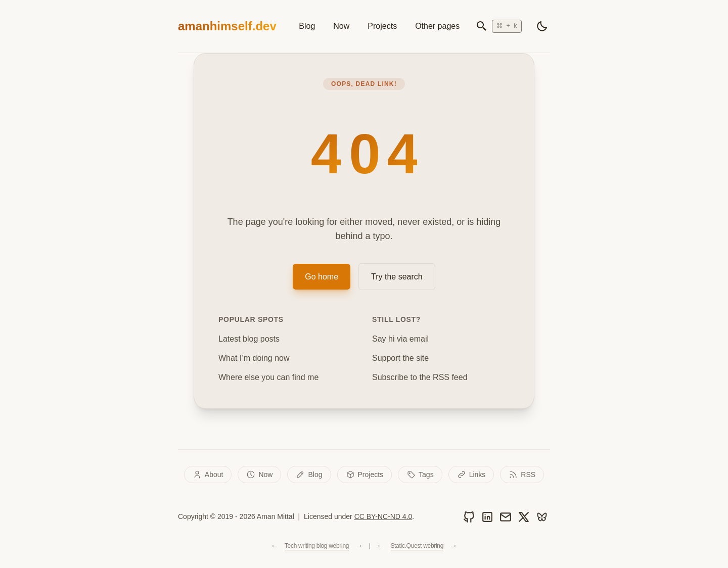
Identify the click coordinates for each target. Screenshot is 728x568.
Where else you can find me (268, 377)
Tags (420, 475)
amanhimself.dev (227, 26)
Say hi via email (400, 339)
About (208, 475)
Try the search (397, 277)
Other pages (437, 26)
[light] (542, 26)
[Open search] (499, 26)
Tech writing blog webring (317, 546)
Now (341, 26)
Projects (382, 26)
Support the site (400, 358)
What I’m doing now (254, 358)
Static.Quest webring (417, 546)
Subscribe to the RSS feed (420, 377)
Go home (322, 277)
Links (471, 475)
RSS (522, 475)
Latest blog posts (249, 339)
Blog (307, 26)
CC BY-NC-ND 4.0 (383, 516)
